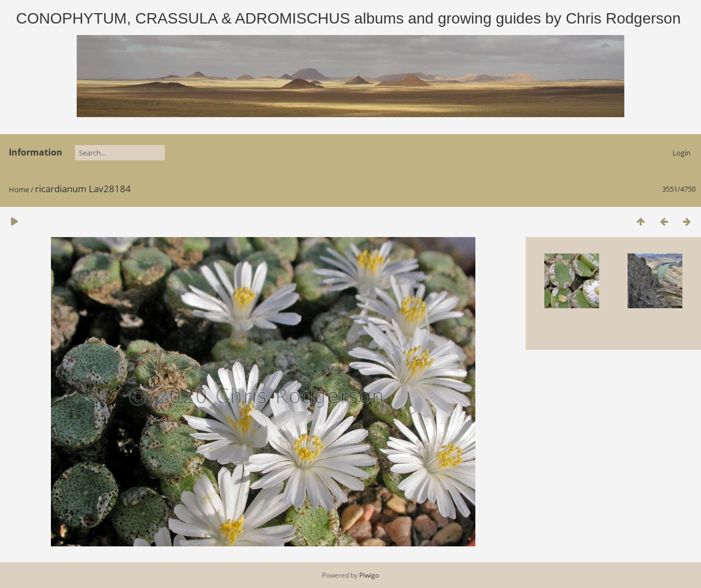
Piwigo (369, 575)
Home (19, 189)
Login (682, 153)
